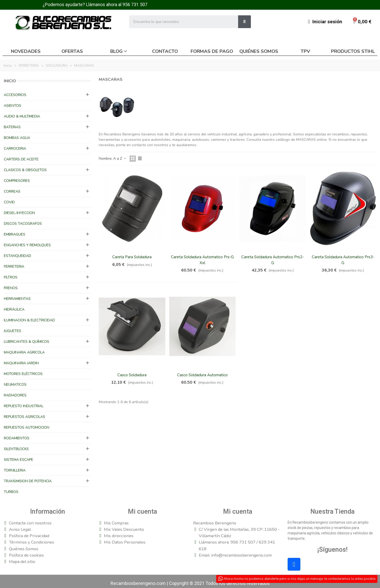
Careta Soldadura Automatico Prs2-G (273, 260)
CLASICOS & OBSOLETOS (25, 170)
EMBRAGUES (15, 234)
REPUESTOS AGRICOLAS (24, 417)
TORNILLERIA (15, 470)
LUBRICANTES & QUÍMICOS (27, 342)
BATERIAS (12, 127)
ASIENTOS (13, 106)
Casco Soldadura (132, 375)
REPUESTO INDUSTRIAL (24, 406)
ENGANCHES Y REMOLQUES (27, 245)
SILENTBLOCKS (16, 449)
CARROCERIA (15, 149)
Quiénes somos (259, 51)
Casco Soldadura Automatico (202, 375)
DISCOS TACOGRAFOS (23, 224)
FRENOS (11, 288)
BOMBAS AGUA (17, 138)
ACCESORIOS (15, 95)
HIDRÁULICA (14, 309)
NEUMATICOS (15, 385)
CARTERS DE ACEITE (21, 159)
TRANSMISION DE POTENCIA (28, 481)
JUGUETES (13, 331)
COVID (9, 202)
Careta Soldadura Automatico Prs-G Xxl (202, 260)
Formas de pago (212, 51)
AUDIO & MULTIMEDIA (22, 116)
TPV (305, 51)
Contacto (165, 51)
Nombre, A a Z (113, 158)
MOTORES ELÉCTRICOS (23, 374)
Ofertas (72, 51)
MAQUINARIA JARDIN (21, 363)
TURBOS (11, 492)
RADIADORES (15, 395)
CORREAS (12, 191)
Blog (117, 51)
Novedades (26, 51)
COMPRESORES (17, 181)
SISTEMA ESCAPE (19, 460)
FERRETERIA (14, 267)
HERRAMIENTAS (17, 299)
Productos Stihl (353, 51)
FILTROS (11, 277)
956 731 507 (135, 5)
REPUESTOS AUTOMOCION (27, 427)
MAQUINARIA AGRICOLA (24, 352)
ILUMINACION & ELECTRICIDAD (29, 320)
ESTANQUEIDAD (17, 256)
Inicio (10, 81)
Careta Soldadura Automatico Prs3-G (343, 260)
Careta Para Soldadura (132, 257)
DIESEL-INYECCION (19, 213)
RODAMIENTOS (17, 438)
